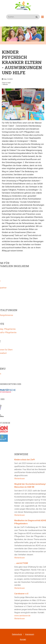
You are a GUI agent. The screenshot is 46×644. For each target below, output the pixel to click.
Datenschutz (17, 634)
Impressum (30, 634)
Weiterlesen (35, 479)
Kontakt (23, 639)
